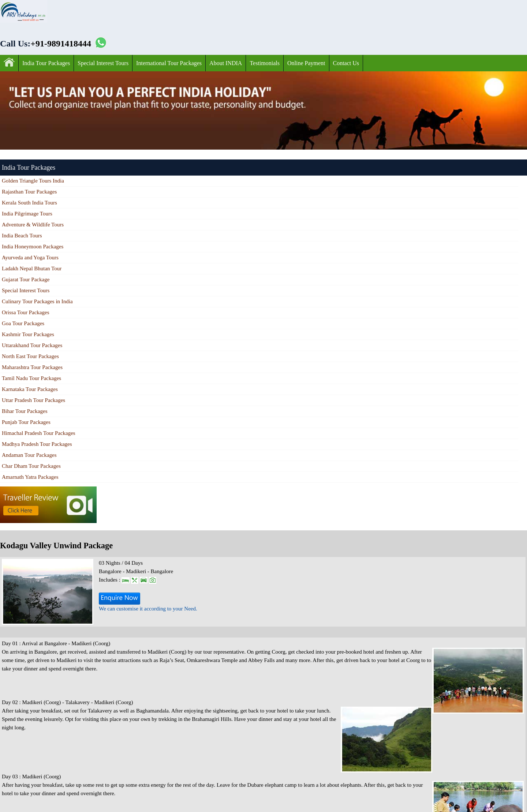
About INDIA (226, 63)
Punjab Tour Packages (26, 422)
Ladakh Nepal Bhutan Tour (32, 268)
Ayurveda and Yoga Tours (30, 257)
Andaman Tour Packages (29, 455)
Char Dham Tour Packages (31, 466)
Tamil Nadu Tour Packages (31, 378)
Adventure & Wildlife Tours (33, 225)
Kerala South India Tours (29, 203)
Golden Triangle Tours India (33, 181)
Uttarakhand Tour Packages (32, 345)
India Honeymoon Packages (33, 247)
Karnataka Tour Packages (30, 389)
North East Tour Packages (30, 356)
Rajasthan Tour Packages (29, 192)
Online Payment (306, 63)
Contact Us (346, 63)
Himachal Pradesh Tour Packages (39, 433)
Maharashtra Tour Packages (32, 367)
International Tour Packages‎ (169, 63)
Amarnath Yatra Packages (30, 477)
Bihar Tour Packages (25, 411)
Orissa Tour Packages (25, 312)
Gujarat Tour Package (26, 279)
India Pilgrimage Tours (27, 214)
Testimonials (265, 63)
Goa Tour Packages (23, 323)
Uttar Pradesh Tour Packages (33, 400)
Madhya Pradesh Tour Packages (37, 444)
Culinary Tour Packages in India (37, 301)
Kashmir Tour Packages (28, 334)
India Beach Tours (22, 236)
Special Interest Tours (103, 63)
